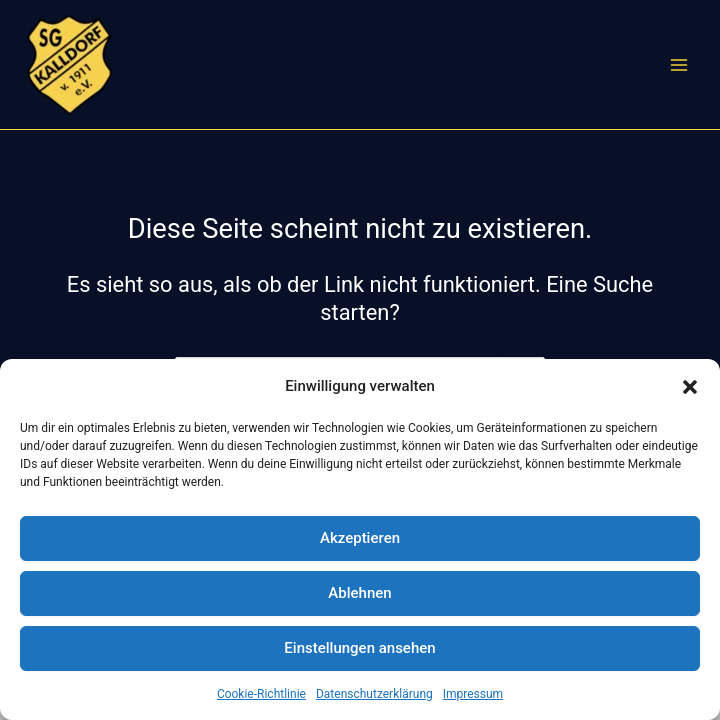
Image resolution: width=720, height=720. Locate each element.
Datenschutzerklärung (374, 694)
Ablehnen (359, 593)
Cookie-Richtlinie (261, 694)
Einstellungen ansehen (359, 648)
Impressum (473, 694)
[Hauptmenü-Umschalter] (679, 65)
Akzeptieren (360, 538)
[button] (690, 387)
